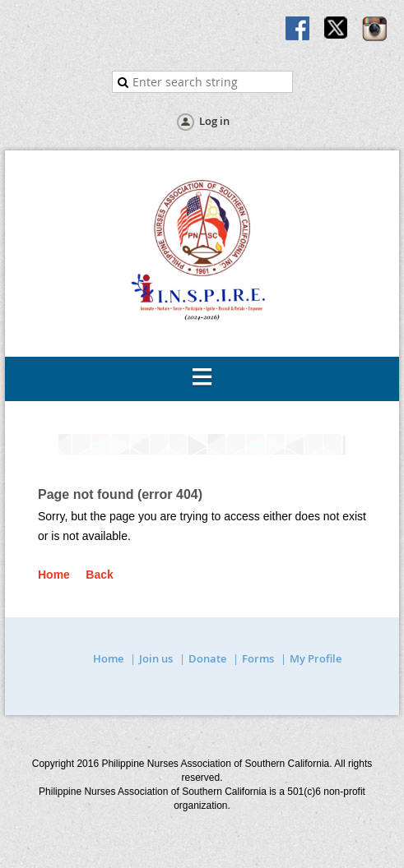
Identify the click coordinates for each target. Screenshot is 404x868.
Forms (258, 658)
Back (99, 575)
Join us (156, 658)
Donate (207, 658)
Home (54, 575)
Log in (214, 121)
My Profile (316, 658)
